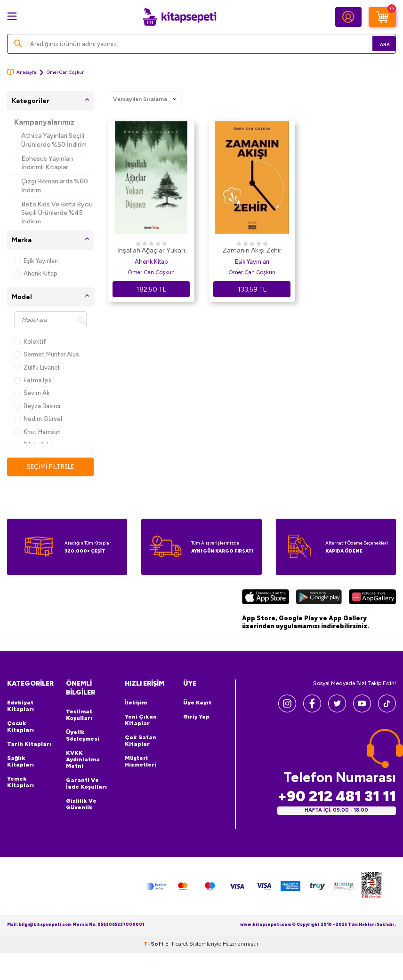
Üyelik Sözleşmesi (83, 736)
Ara (375, 43)
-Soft (154, 944)
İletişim (136, 703)
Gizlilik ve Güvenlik (81, 805)
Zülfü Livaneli (37, 367)
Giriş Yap (196, 717)
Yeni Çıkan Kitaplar (141, 720)
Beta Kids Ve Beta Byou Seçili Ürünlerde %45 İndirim (57, 213)
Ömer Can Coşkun (151, 272)
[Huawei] (372, 599)
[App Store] (266, 599)
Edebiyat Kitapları (20, 706)
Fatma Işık (33, 380)
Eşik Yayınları (36, 261)
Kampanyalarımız (44, 122)
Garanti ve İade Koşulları (86, 784)
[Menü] (12, 16)
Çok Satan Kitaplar (141, 741)
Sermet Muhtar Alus (47, 354)
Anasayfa (22, 72)
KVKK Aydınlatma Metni (83, 760)
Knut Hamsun (37, 432)
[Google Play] (319, 599)
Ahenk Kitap (36, 273)
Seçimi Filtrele (51, 467)
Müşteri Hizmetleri (141, 762)
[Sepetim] (382, 17)
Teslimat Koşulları (79, 715)
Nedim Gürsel (38, 419)
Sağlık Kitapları (20, 762)
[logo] (179, 17)
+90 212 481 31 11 (337, 797)
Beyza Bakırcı (37, 406)
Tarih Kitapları (29, 744)
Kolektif (30, 342)
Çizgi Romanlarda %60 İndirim (55, 186)
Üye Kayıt (197, 703)
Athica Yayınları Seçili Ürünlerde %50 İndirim (54, 140)
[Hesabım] (348, 17)
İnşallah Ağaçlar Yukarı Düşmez (151, 251)
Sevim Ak (32, 393)
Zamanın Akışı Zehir (252, 250)
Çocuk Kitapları (20, 727)
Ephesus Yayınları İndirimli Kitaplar (47, 163)
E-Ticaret (177, 944)
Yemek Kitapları (20, 782)
